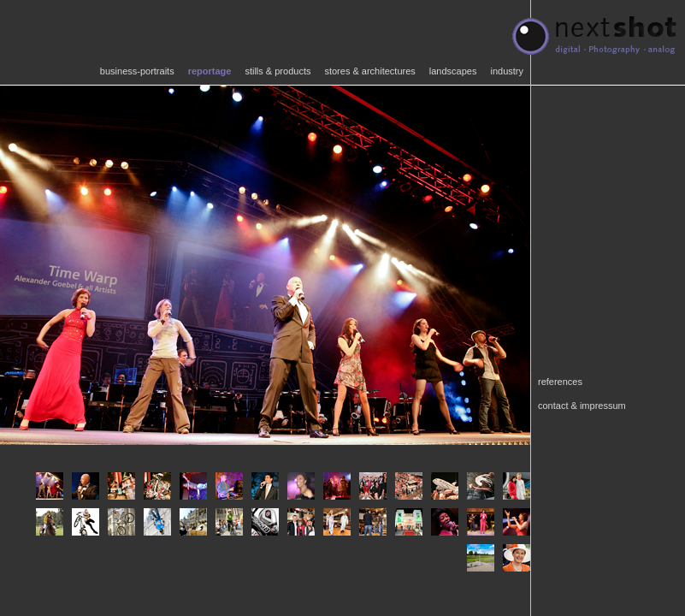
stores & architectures (369, 71)
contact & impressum (582, 406)
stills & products (278, 71)
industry (507, 71)
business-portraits (137, 71)
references (560, 382)
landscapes (453, 71)
